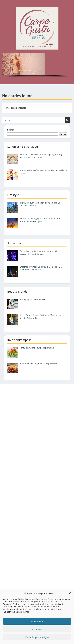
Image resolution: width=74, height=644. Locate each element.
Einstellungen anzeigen (37, 637)
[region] (37, 66)
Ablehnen (37, 629)
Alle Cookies (37, 622)
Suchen (11, 130)
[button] (70, 593)
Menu (5, 5)
